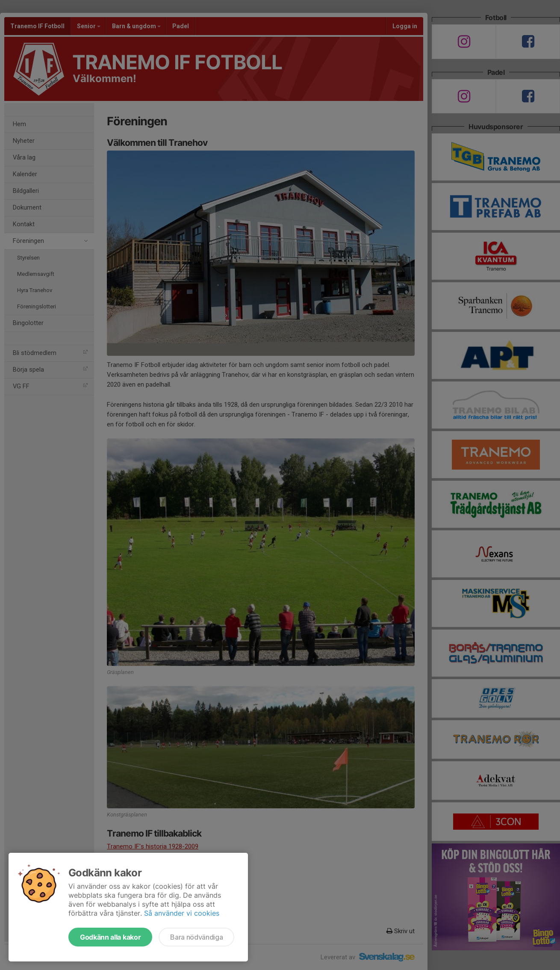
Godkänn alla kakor (110, 937)
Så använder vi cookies (182, 913)
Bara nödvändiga (196, 937)
